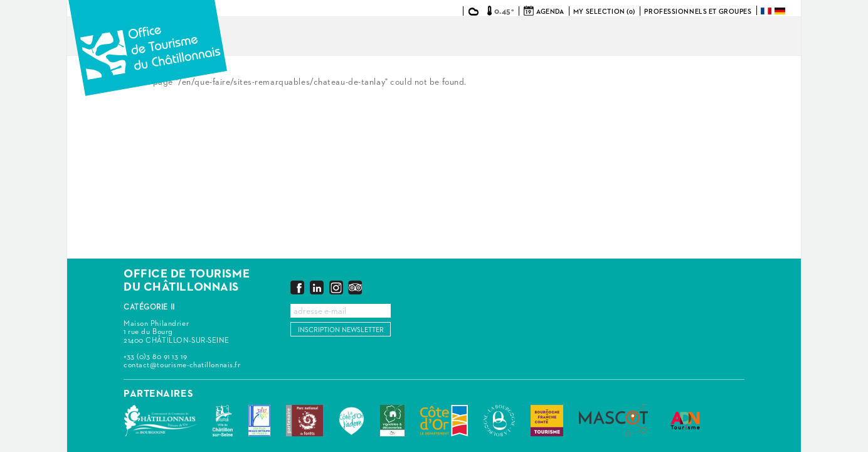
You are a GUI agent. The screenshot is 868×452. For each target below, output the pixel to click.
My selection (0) (604, 12)
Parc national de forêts (304, 421)
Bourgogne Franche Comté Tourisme (547, 421)
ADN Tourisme (685, 421)
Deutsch (781, 11)
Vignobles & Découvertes (392, 421)
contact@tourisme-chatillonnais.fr (182, 365)
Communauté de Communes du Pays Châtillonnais (160, 421)
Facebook (297, 287)
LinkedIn (317, 287)
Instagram (336, 287)
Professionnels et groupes (698, 12)
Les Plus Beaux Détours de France (259, 421)
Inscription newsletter (341, 330)
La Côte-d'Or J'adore (352, 421)
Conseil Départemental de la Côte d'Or (444, 421)
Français (767, 11)
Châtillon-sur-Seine (223, 421)
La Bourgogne (499, 421)
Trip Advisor (355, 287)
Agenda (550, 12)
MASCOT (613, 421)
